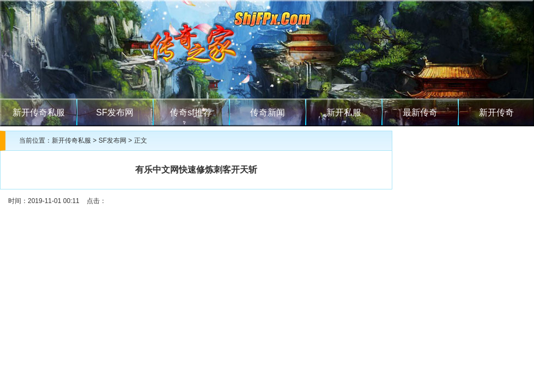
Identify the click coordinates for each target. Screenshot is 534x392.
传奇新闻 (268, 112)
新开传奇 (496, 112)
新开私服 (344, 112)
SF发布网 (114, 112)
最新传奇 (420, 112)
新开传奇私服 (39, 112)
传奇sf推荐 (191, 112)
